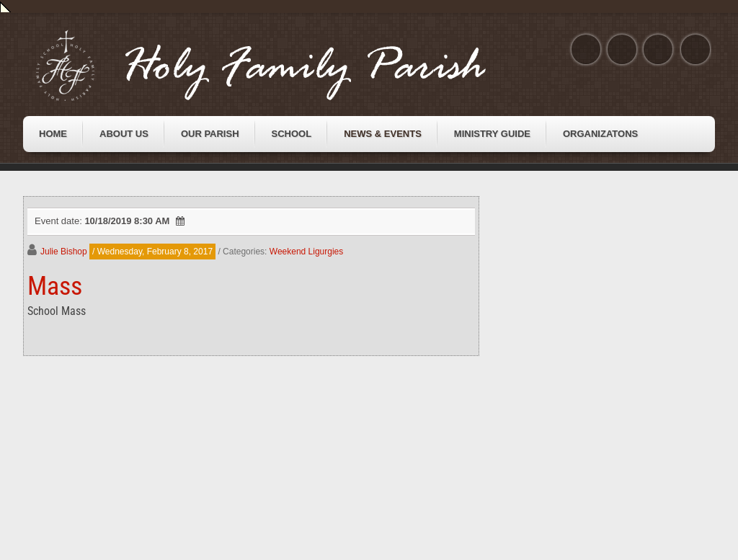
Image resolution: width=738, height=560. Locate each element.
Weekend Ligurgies (307, 252)
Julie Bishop (64, 252)
